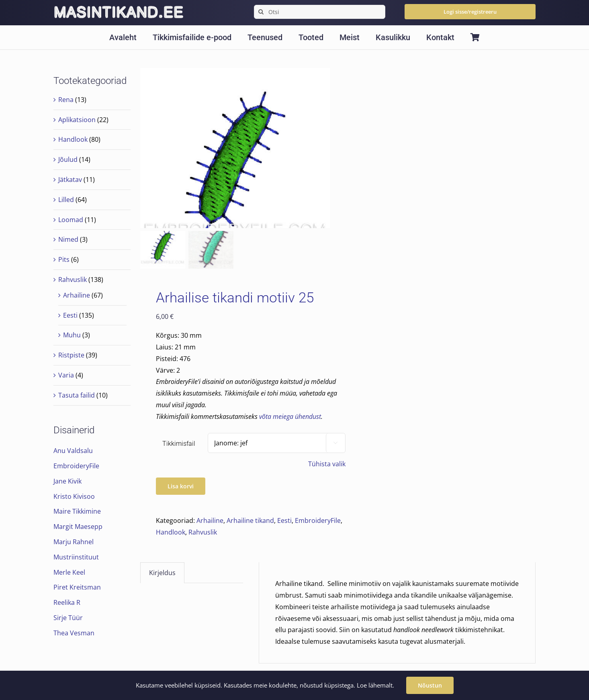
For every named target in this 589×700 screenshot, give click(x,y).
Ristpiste (71, 355)
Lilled (66, 200)
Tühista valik (327, 464)
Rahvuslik (203, 533)
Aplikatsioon (77, 120)
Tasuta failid (77, 395)
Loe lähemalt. (375, 685)
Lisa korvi (181, 487)
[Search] (261, 12)
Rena (66, 100)
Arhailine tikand (250, 521)
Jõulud (68, 159)
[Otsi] (319, 12)
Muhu (72, 335)
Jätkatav (70, 180)
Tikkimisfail (179, 444)
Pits (64, 259)
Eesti (284, 521)
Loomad (71, 220)
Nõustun (430, 685)
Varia (66, 375)
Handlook (171, 533)
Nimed (68, 239)
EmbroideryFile (318, 521)
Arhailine (210, 521)
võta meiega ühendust (290, 417)
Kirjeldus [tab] (162, 573)
